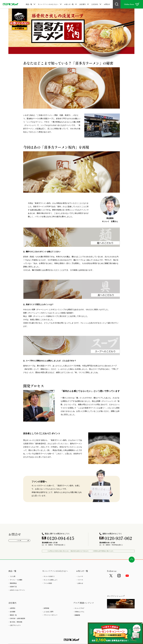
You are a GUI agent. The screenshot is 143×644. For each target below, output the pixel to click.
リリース (80, 580)
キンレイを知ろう (49, 576)
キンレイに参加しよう (50, 580)
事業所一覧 (13, 615)
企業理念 (13, 608)
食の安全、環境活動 (16, 622)
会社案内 (82, 4)
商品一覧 (29, 4)
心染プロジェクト (15, 625)
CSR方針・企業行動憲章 (17, 618)
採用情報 (46, 608)
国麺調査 (77, 615)
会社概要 (13, 612)
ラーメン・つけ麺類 (16, 580)
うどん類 (13, 576)
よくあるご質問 (19, 541)
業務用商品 (13, 583)
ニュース (80, 576)
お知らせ (80, 583)
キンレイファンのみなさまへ (48, 4)
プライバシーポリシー (50, 615)
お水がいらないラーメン (17, 590)
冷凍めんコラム (79, 612)
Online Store (132, 4)
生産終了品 (13, 587)
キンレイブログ (79, 608)
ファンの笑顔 (48, 583)
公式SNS (95, 4)
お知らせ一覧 (69, 4)
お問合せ (107, 4)
